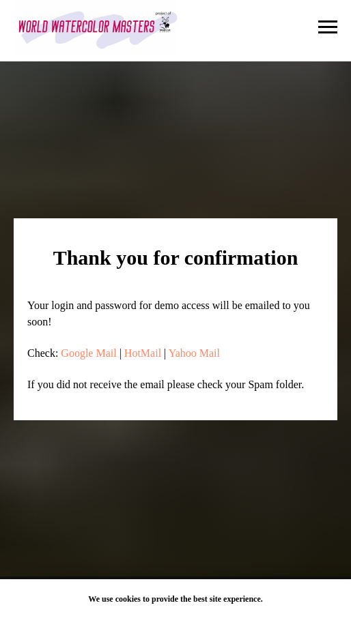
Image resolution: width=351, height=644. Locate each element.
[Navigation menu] (328, 27)
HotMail (143, 353)
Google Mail (88, 353)
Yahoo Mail (194, 353)
